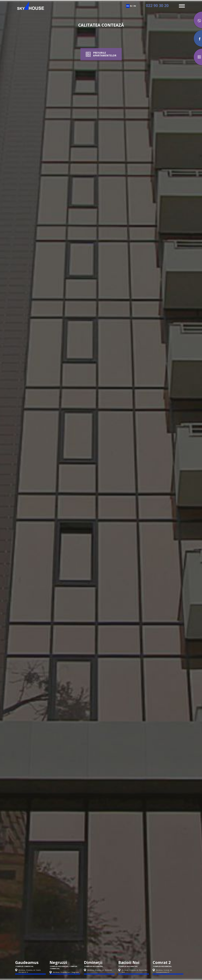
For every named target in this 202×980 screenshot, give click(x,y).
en (135, 6)
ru (131, 6)
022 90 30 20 (157, 5)
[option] (32, 949)
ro (128, 6)
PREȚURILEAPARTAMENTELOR (105, 54)
